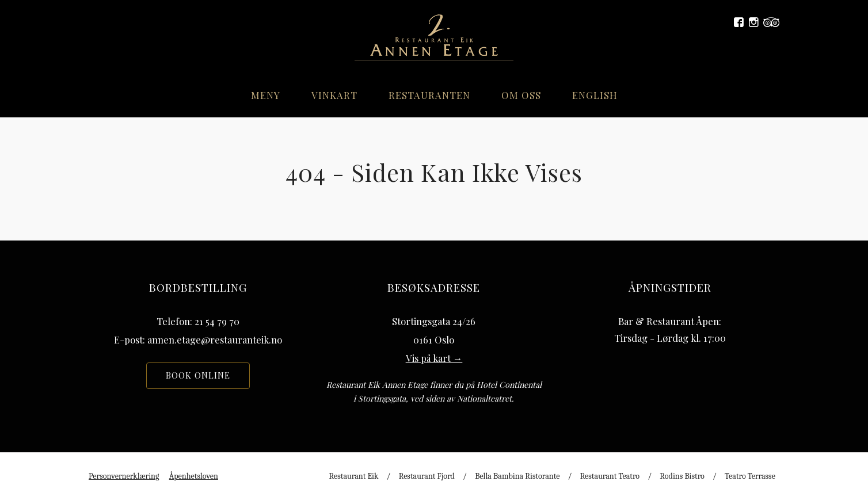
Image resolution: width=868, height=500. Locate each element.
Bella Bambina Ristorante (517, 476)
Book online (198, 375)
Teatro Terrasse (750, 476)
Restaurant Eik (354, 476)
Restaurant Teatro (610, 476)
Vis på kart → (434, 358)
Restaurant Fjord (427, 476)
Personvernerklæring (124, 476)
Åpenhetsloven (194, 476)
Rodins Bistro (682, 476)
